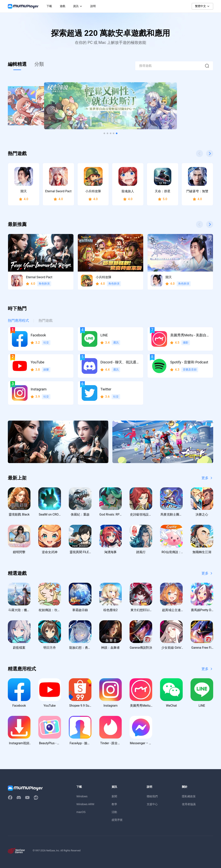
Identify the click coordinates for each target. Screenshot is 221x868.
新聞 (114, 796)
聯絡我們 (152, 796)
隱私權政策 (189, 796)
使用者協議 (189, 804)
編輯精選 (17, 64)
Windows (82, 796)
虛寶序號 (117, 820)
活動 (114, 812)
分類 (39, 64)
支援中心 (152, 804)
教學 (114, 804)
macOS (81, 812)
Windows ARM (85, 804)
